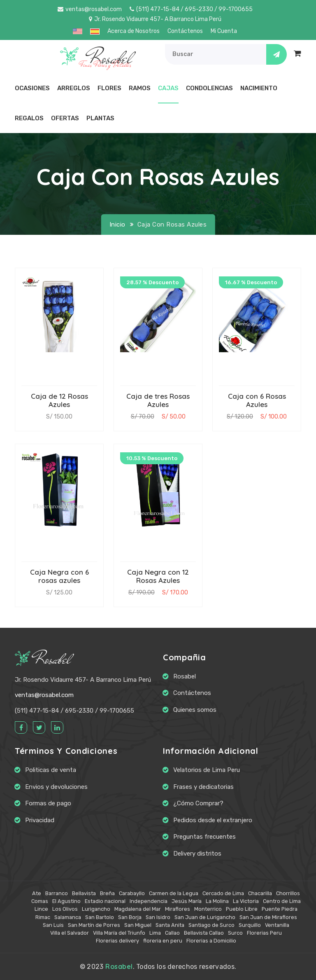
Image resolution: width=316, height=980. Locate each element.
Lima (155, 933)
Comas (40, 901)
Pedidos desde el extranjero (213, 820)
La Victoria (246, 901)
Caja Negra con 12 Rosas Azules (158, 576)
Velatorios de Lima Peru (207, 770)
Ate (37, 893)
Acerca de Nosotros (134, 31)
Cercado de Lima (223, 893)
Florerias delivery (117, 941)
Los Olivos (65, 909)
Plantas (100, 118)
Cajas (168, 88)
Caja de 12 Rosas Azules (59, 400)
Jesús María (187, 901)
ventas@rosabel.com (90, 9)
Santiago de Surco (211, 925)
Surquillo (250, 925)
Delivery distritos (197, 854)
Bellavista (84, 893)
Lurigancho (96, 909)
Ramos (140, 88)
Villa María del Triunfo (119, 933)
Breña (107, 893)
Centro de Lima (282, 901)
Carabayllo (132, 893)
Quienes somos (195, 710)
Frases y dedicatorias (203, 787)
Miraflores (178, 909)
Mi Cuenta (224, 31)
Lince (41, 909)
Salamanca (68, 917)
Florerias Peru (264, 933)
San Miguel (138, 925)
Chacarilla (260, 893)
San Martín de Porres (94, 925)
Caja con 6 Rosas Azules (257, 400)
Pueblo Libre (242, 909)
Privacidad (40, 820)
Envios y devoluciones (56, 787)
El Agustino (66, 901)
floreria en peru (163, 941)
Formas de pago (48, 803)
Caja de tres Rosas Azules (158, 400)
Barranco (57, 893)
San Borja (130, 917)
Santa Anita (170, 925)
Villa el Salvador (70, 933)
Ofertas (65, 118)
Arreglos (74, 88)
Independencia (149, 901)
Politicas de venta (51, 770)
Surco (235, 933)
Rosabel (43, 659)
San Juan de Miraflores (268, 917)
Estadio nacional (105, 901)
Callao (172, 933)
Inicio (117, 225)
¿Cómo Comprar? (198, 803)
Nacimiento (259, 88)
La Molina (217, 901)
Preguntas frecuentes (204, 837)
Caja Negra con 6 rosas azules (59, 576)
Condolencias (209, 88)
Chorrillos (288, 893)
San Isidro (158, 917)
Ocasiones (32, 88)
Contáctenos (185, 31)
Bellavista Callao (204, 933)
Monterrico (208, 909)
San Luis (53, 925)
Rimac (43, 917)
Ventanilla (277, 925)
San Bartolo (100, 917)
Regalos (29, 118)
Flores (109, 88)
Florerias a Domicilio (211, 941)
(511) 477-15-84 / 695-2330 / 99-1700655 (191, 9)
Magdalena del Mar (138, 909)
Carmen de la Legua (174, 893)
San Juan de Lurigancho (205, 917)
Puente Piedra (280, 909)
